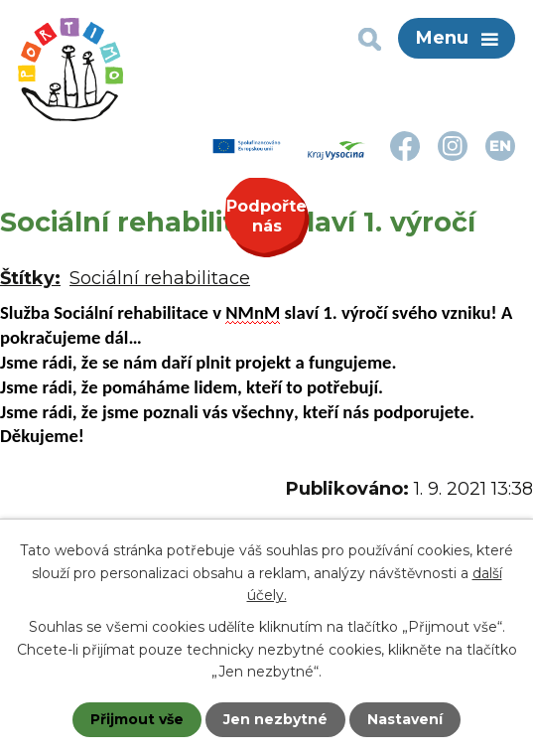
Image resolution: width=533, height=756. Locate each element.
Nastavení (405, 719)
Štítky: (30, 278)
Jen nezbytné (275, 719)
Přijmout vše (137, 719)
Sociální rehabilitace (160, 278)
